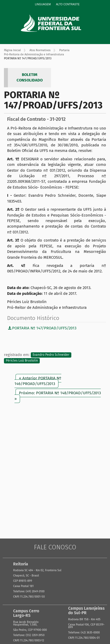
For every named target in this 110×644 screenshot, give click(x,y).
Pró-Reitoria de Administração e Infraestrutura (34, 54)
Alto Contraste (68, 4)
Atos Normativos (40, 50)
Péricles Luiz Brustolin (22, 361)
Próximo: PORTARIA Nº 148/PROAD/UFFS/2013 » (58, 396)
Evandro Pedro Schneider (51, 355)
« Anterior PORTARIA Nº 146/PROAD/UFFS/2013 (38, 381)
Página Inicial (12, 50)
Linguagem (43, 4)
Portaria (64, 50)
